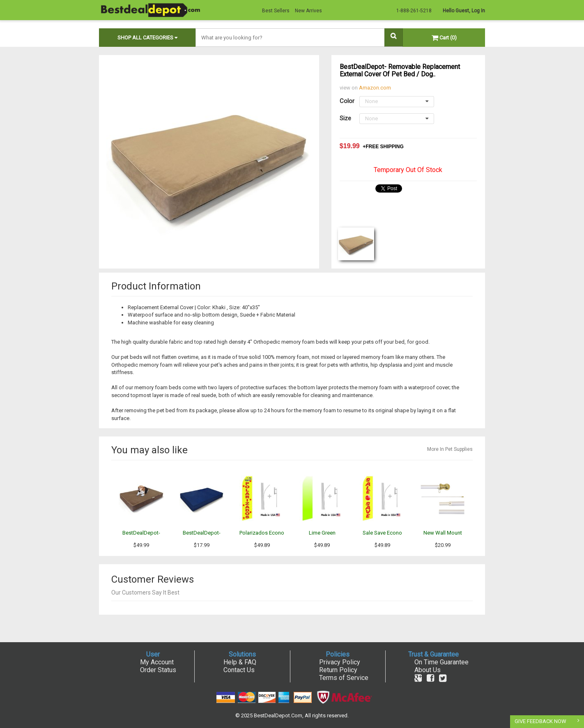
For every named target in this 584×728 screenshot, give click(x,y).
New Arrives (308, 11)
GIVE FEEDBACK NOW (540, 721)
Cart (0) (444, 38)
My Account (157, 662)
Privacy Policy (340, 662)
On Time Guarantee (441, 662)
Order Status (158, 670)
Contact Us (239, 670)
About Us (428, 670)
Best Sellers (276, 11)
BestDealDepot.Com (278, 715)
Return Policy (338, 670)
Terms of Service (344, 678)
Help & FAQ (240, 662)
